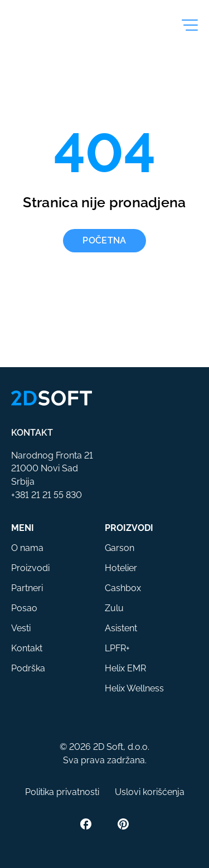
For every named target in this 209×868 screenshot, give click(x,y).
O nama (27, 548)
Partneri (27, 588)
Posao (24, 608)
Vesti (21, 628)
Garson (120, 548)
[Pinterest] (123, 824)
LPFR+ (117, 648)
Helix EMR (125, 668)
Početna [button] (104, 240)
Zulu (114, 608)
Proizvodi (30, 568)
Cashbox (123, 588)
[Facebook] (86, 824)
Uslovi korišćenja (150, 792)
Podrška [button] (28, 668)
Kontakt (27, 648)
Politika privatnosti (62, 792)
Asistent (121, 628)
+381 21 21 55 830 (47, 495)
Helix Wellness (134, 688)
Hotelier (121, 568)
